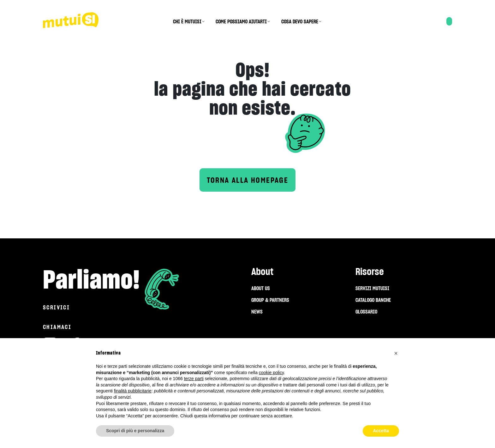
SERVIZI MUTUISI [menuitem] (372, 288)
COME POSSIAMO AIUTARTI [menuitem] (241, 21)
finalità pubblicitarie (133, 391)
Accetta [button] (381, 431)
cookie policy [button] (271, 373)
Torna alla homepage (248, 180)
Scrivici (56, 307)
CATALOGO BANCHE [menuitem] (373, 300)
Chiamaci (57, 327)
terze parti (194, 379)
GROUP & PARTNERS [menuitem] (270, 300)
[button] (396, 353)
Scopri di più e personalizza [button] (135, 431)
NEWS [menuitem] (257, 312)
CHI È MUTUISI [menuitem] (187, 21)
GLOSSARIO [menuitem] (366, 312)
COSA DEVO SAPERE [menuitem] (300, 21)
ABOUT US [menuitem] (261, 288)
